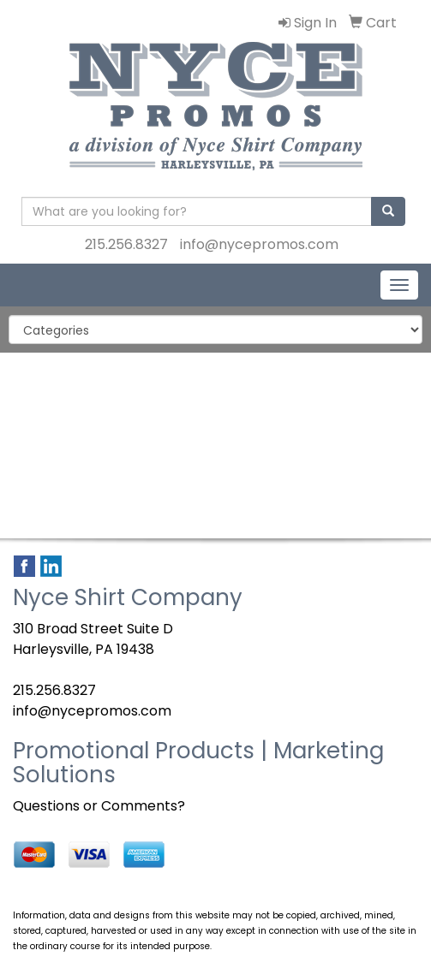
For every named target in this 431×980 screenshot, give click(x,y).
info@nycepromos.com (259, 244)
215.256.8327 (126, 244)
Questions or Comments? (99, 806)
